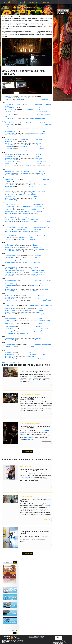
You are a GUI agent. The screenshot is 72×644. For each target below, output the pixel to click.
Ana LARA (8, 229)
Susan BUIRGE (35, 286)
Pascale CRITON (9, 322)
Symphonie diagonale (11, 261)
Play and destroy (43, 299)
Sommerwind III (38, 211)
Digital (40, 319)
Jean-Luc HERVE (9, 158)
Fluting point (33, 239)
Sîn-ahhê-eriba (35, 196)
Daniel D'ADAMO (9, 108)
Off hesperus (39, 155)
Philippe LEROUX (10, 305)
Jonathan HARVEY (10, 286)
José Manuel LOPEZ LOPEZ (12, 301)
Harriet (39, 145)
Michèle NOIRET (32, 291)
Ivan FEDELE (8, 271)
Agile (41, 334)
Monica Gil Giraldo (29, 98)
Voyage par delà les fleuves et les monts (39, 236)
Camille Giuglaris (34, 133)
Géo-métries (45, 328)
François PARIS (9, 147)
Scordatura (42, 322)
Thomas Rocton (23, 228)
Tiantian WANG (9, 187)
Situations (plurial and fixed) (45, 320)
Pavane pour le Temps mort (38, 118)
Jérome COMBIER (10, 257)
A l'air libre (39, 158)
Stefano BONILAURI (10, 295)
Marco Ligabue (20, 271)
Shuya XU (8, 314)
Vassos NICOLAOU (10, 289)
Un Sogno (47, 506)
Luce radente (41, 295)
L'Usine (43, 132)
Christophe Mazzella (26, 310)
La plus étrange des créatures (38, 191)
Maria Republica (41, 173)
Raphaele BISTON (10, 218)
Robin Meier (20, 100)
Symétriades (34, 210)
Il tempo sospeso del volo (38, 274)
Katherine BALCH (10, 155)
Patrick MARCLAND (10, 133)
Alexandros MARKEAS (11, 259)
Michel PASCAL (9, 163)
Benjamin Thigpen (24, 263)
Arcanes (38, 110)
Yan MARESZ (9, 141)
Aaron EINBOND (9, 269)
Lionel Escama (35, 259)
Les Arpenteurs (46, 291)
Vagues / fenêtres (36, 244)
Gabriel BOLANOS (10, 123)
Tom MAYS (8, 356)
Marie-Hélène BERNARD (11, 267)
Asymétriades (33, 198)
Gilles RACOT (9, 312)
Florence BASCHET (10, 338)
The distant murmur (33, 187)
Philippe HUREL (9, 238)
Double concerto (33, 223)
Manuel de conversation (39, 272)
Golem (38, 156)
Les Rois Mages (45, 135)
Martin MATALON (10, 309)
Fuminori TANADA (10, 211)
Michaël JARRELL (10, 246)
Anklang (41, 324)
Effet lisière (39, 327)
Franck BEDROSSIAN (11, 256)
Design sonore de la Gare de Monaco (35, 332)
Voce (40, 141)
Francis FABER (9, 125)
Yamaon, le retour (41, 162)
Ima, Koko (41, 310)
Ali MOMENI (8, 330)
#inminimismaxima (41, 148)
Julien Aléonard (26, 259)
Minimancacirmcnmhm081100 (38, 354)
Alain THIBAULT (9, 348)
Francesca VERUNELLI (11, 175)
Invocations (39, 160)
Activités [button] (23, 2)
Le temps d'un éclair (29, 356)
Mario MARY (8, 223)
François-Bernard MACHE (12, 160)
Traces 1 (41, 309)
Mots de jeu (39, 140)
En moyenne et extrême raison (40, 249)
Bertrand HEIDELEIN (10, 132)
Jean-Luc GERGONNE (11, 205)
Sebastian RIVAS (9, 263)
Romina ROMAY (9, 115)
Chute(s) (36, 246)
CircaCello (39, 163)
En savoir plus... (47, 385)
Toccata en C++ (38, 143)
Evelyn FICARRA (9, 244)
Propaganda (38, 256)
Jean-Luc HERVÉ (9, 96)
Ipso (38, 312)
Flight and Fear (44, 330)
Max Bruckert (22, 220)
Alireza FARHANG (10, 118)
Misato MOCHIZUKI (10, 310)
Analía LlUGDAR (9, 221)
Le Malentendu (41, 171)
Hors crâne (37, 257)
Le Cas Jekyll (39, 147)
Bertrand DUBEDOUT (10, 281)
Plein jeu (31, 238)
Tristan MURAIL (9, 195)
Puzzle (30, 353)
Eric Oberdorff (25, 221)
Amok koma (31, 346)
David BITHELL (9, 320)
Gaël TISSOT (8, 276)
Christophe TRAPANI (10, 150)
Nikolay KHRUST (9, 239)
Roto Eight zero (34, 220)
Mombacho (43, 123)
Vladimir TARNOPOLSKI (11, 213)
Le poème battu (37, 247)
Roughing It (34, 269)
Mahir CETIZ (8, 191)
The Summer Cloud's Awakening (42, 345)
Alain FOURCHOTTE (10, 324)
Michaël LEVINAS (10, 247)
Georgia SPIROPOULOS (11, 165)
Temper (42, 284)
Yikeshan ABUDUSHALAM (12, 180)
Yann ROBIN (8, 100)
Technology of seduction (39, 348)
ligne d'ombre (38, 206)
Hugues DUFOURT (10, 236)
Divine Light (46, 180)
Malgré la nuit (38, 229)
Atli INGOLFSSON (10, 299)
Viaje (32, 193)
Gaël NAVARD (9, 111)
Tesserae (40, 150)
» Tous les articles (27, 451)
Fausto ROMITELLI (10, 346)
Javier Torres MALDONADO (12, 193)
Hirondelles (35, 267)
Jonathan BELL (9, 104)
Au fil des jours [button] (34, 2)
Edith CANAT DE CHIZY (11, 110)
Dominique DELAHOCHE (11, 228)
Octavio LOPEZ (9, 358)
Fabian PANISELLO (10, 135)
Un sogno (34, 195)
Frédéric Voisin (24, 334)
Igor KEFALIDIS (9, 220)
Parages (28, 218)
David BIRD (8, 181)
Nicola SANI (8, 274)
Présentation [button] (12, 2)
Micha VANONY (9, 332)
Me (36, 340)
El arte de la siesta (46, 301)
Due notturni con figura (38, 271)
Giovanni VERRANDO (11, 200)
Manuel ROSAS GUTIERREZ (12, 251)
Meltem (46, 185)
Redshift (35, 213)
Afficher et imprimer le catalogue (11, 363)
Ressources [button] (47, 2)
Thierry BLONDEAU (10, 354)
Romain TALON (9, 148)
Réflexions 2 (45, 289)
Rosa (33, 208)
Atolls (30, 181)
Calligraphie (35, 276)
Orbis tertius (37, 263)
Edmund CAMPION (10, 340)
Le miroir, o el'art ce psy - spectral (35, 358)
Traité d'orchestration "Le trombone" (41, 228)
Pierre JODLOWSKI (10, 328)
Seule (43, 133)
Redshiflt (36, 231)
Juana (49, 221)
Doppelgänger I (44, 100)
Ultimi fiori (40, 175)
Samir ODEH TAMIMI (10, 162)
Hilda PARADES (9, 145)
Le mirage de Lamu (42, 314)
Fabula (38, 108)
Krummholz (34, 200)
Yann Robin (31, 376)
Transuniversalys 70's (38, 205)
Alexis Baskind (26, 171)
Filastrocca (38, 338)
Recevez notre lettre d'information (10, 631)
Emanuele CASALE (10, 297)
